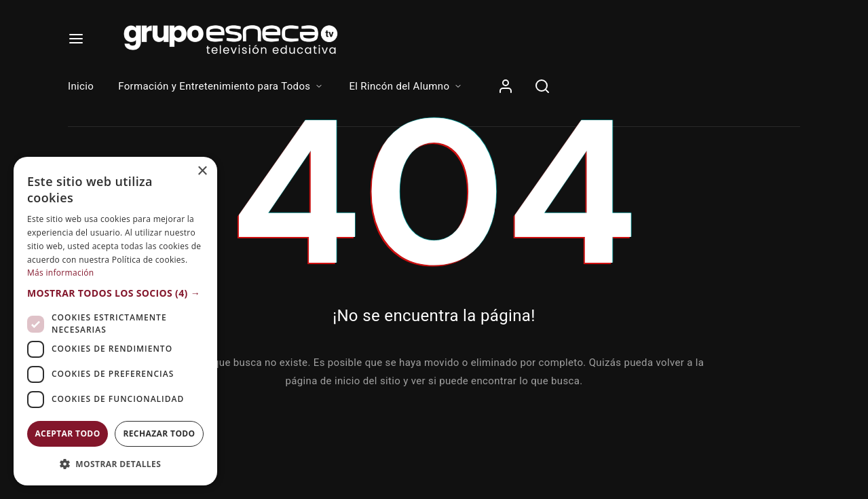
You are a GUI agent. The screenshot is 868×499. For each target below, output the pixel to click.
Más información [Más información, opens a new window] (60, 273)
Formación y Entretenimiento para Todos (221, 86)
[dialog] (115, 321)
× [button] (202, 171)
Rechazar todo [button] (159, 433)
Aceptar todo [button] (67, 433)
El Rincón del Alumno (406, 86)
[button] (115, 293)
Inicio (81, 86)
